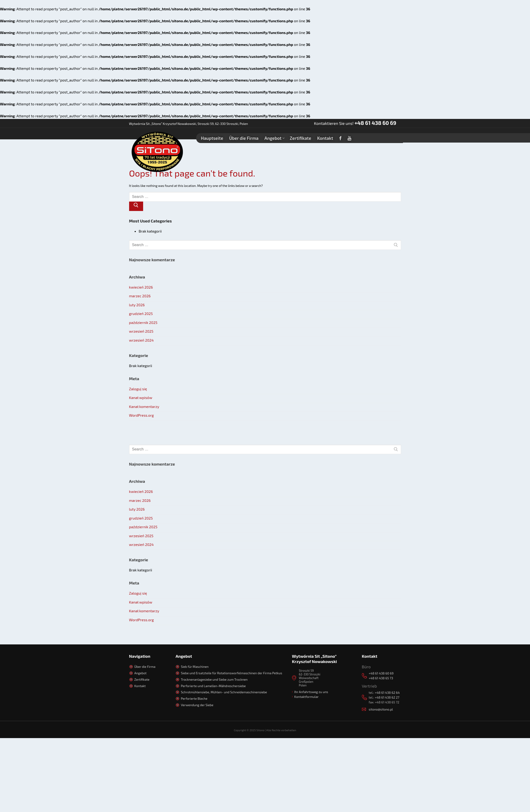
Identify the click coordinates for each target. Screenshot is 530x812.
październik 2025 (143, 322)
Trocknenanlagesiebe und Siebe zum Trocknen (214, 679)
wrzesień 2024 (141, 340)
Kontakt (140, 686)
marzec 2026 (140, 296)
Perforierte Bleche (194, 698)
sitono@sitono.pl (381, 709)
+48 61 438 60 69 (375, 123)
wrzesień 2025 (141, 331)
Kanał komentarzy (144, 406)
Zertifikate (142, 679)
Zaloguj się (138, 389)
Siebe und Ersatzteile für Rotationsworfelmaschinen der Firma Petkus (231, 673)
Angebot (140, 673)
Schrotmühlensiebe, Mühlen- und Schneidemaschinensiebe (224, 692)
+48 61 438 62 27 (387, 697)
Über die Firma (145, 667)
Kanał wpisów (141, 398)
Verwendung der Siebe (197, 705)
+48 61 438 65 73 (381, 678)
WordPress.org (142, 415)
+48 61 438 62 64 (387, 693)
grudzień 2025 (141, 313)
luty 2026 (137, 305)
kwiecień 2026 (141, 287)
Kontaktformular (306, 697)
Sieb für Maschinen (195, 667)
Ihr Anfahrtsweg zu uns (311, 692)
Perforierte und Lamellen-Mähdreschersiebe (213, 686)
